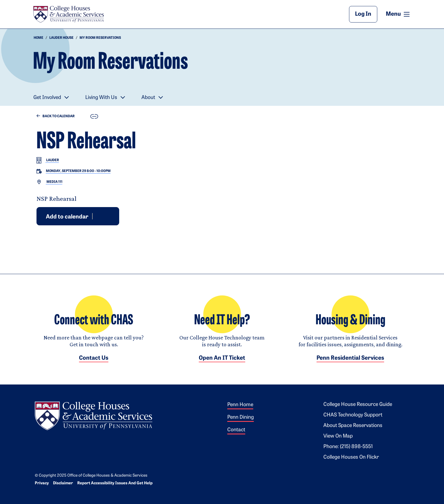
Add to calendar (67, 217)
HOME (38, 38)
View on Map (338, 436)
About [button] (148, 98)
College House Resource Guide (358, 405)
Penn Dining (241, 417)
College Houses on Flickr (351, 457)
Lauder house (61, 38)
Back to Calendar (56, 116)
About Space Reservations (353, 426)
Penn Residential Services (350, 358)
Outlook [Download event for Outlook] (104, 216)
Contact (236, 430)
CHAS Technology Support (353, 415)
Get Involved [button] (47, 98)
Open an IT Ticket (222, 358)
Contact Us (94, 358)
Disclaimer (63, 483)
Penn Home (240, 405)
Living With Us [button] (101, 98)
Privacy (42, 483)
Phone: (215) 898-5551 (348, 447)
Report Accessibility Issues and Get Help (115, 483)
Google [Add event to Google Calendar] (97, 216)
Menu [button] (398, 14)
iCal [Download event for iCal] (111, 216)
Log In (363, 14)
